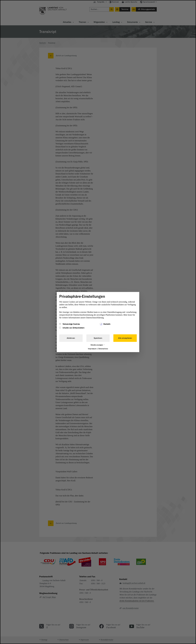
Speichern (98, 338)
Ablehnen (71, 338)
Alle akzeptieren (125, 338)
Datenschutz (103, 349)
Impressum (92, 349)
